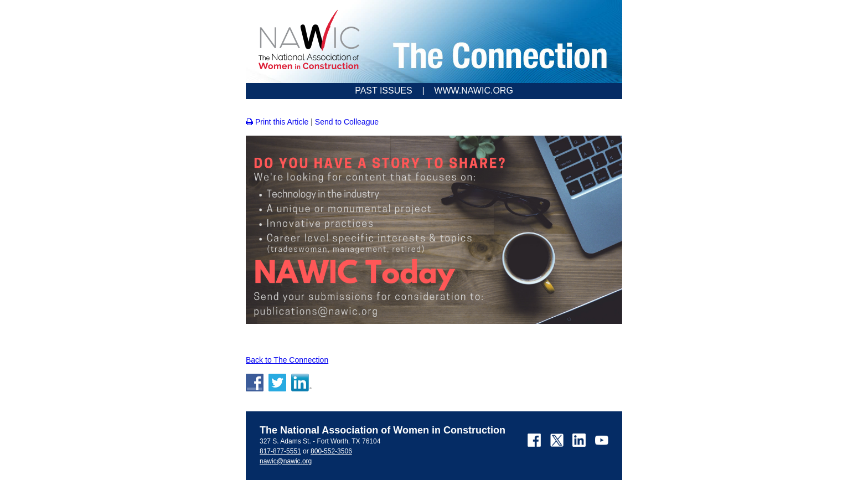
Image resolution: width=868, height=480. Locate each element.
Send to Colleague (347, 122)
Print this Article (277, 122)
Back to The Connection (287, 360)
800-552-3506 (331, 451)
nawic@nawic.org (286, 461)
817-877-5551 (280, 451)
